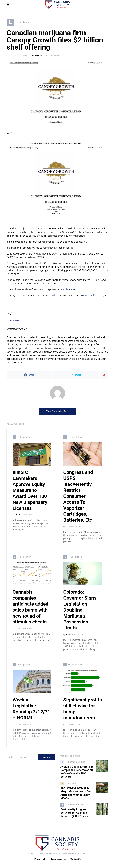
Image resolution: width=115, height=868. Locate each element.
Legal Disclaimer (59, 859)
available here (68, 289)
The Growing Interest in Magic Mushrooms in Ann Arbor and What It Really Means (76, 793)
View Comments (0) (56, 411)
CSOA (18, 515)
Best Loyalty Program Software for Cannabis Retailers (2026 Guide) (74, 813)
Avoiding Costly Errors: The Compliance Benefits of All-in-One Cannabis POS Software (77, 772)
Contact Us (75, 859)
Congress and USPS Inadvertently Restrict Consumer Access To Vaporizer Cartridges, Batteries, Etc (78, 496)
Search (46, 757)
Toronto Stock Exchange (92, 295)
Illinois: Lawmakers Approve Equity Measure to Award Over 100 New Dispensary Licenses (30, 490)
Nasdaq (53, 295)
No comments (38, 56)
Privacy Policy (41, 859)
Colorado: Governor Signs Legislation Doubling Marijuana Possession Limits (80, 610)
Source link (13, 321)
